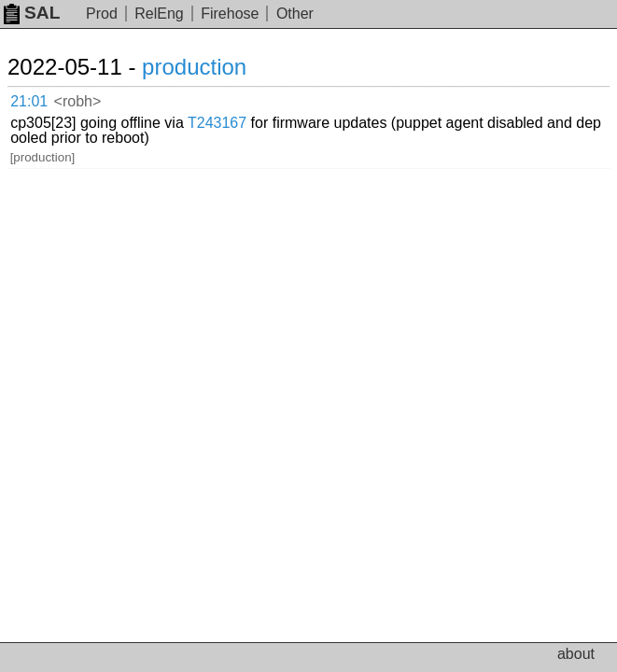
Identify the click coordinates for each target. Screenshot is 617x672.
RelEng (159, 14)
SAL (32, 13)
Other (295, 14)
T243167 (217, 123)
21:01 (29, 101)
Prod (102, 14)
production (194, 67)
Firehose (230, 14)
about (576, 654)
